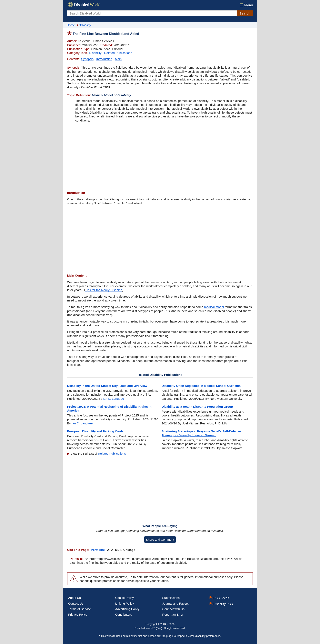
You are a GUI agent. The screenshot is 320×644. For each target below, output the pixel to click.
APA (110, 550)
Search (245, 13)
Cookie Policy (125, 598)
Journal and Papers (176, 603)
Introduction (104, 59)
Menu (246, 5)
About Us (74, 598)
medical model (214, 307)
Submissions (171, 598)
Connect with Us (173, 609)
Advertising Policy (127, 609)
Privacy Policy (78, 614)
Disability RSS (221, 604)
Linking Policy (125, 603)
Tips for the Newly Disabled (104, 290)
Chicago (129, 550)
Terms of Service (80, 609)
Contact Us (76, 603)
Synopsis (87, 59)
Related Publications (118, 53)
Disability (95, 53)
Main (118, 59)
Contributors (124, 614)
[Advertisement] (160, 157)
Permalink (98, 550)
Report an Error (173, 614)
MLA (118, 550)
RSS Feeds (219, 598)
